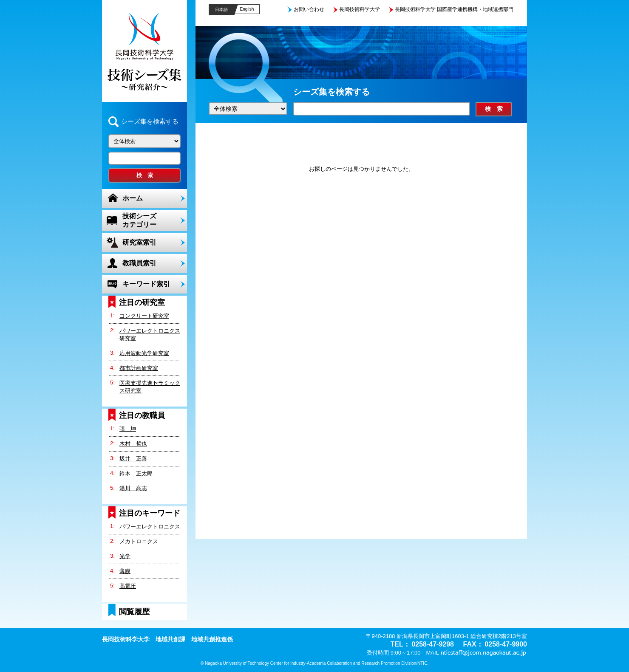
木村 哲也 (133, 444)
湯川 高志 (133, 488)
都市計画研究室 (139, 368)
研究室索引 (139, 242)
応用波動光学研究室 (144, 353)
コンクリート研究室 (144, 316)
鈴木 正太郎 (136, 473)
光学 (125, 556)
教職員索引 (139, 263)
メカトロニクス (139, 541)
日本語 (221, 10)
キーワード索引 (146, 284)
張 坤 (128, 429)
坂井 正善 (133, 459)
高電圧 (128, 586)
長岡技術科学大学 (360, 9)
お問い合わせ (309, 9)
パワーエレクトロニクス (150, 527)
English (247, 9)
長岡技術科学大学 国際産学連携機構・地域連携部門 (454, 9)
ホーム (133, 198)
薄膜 (125, 571)
